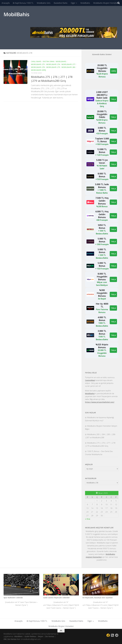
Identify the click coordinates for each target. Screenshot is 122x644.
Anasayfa (6, 3)
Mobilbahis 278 (38, 67)
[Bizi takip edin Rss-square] (112, 635)
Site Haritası (50, 636)
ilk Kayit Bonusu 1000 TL (23, 3)
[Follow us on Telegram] (117, 635)
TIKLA (113, 99)
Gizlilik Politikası (30, 636)
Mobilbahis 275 (38, 64)
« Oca (88, 519)
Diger (73, 3)
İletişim (41, 636)
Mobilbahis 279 (53, 67)
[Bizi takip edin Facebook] (108, 635)
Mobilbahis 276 (53, 64)
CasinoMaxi (90, 380)
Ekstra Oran (48, 61)
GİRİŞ (114, 71)
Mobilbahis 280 (68, 67)
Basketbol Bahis (61, 3)
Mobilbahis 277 (68, 64)
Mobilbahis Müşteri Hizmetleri (106, 3)
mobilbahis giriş (38, 70)
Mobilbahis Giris (44, 3)
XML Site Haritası (10, 639)
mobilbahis (61, 61)
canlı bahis (36, 61)
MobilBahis (85, 3)
